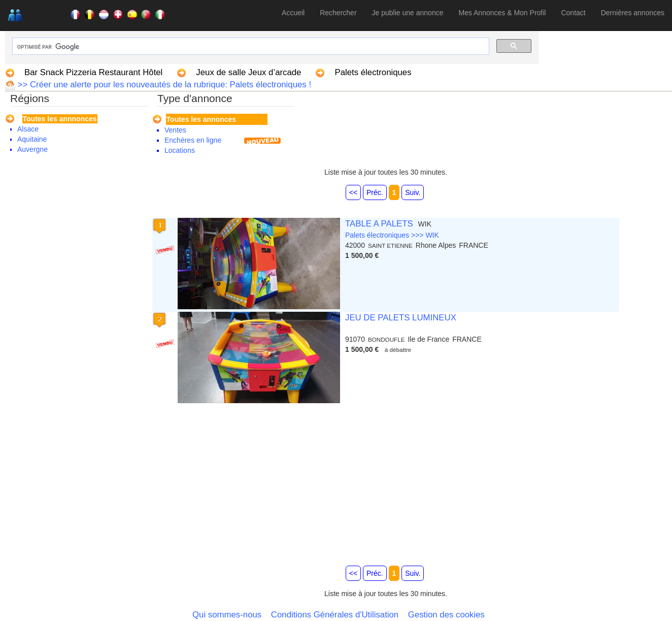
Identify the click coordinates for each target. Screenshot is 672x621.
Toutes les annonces (201, 119)
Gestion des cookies (446, 615)
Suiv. (413, 192)
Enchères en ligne (193, 140)
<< (353, 192)
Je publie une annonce (408, 13)
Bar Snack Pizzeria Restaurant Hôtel (93, 72)
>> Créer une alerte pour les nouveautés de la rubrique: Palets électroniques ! (163, 85)
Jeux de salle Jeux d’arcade (248, 72)
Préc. (375, 192)
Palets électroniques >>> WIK (392, 235)
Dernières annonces (633, 13)
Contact (573, 13)
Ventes (175, 130)
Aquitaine (32, 139)
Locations (180, 150)
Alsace (28, 129)
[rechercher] (250, 47)
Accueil (293, 13)
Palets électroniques (373, 72)
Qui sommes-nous (227, 615)
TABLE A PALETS (379, 224)
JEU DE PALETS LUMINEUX (401, 318)
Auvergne (32, 149)
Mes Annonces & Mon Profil (502, 13)
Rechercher (338, 13)
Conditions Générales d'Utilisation (335, 615)
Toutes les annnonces (60, 119)
